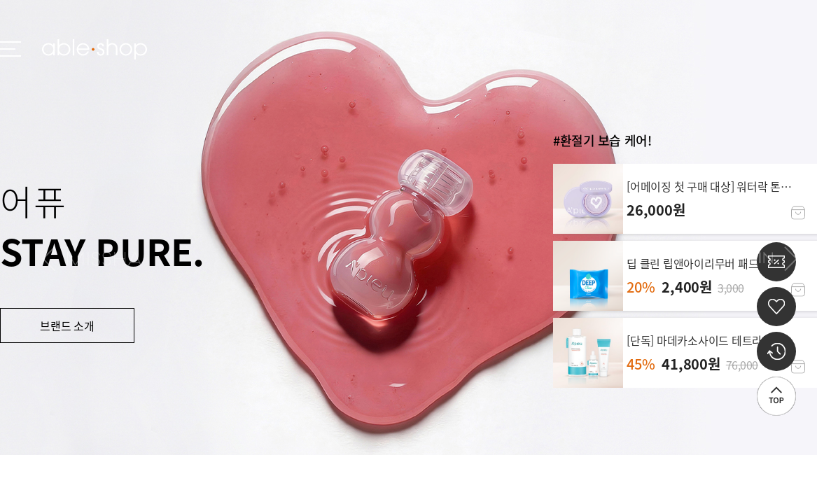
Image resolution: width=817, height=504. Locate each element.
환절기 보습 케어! (606, 140)
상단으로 (776, 396)
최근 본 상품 (776, 351)
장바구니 (798, 213)
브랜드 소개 (67, 325)
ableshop (95, 49)
